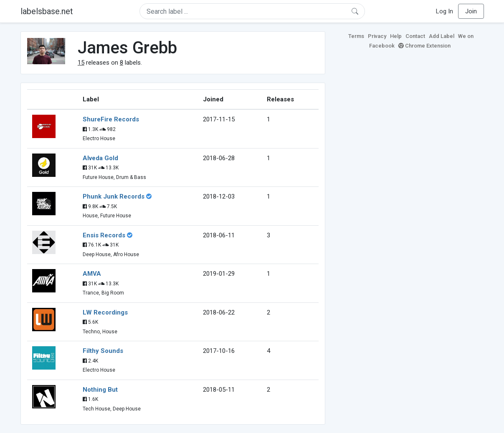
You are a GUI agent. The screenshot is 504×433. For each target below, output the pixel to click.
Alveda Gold (100, 158)
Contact (415, 36)
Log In (444, 11)
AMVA (92, 274)
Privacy (377, 36)
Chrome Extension (424, 46)
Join (471, 11)
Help (396, 36)
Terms (356, 36)
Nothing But (100, 390)
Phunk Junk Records (114, 196)
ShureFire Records (111, 119)
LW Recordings (105, 312)
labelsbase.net (47, 11)
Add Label (442, 36)
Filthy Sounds (103, 351)
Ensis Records (104, 235)
